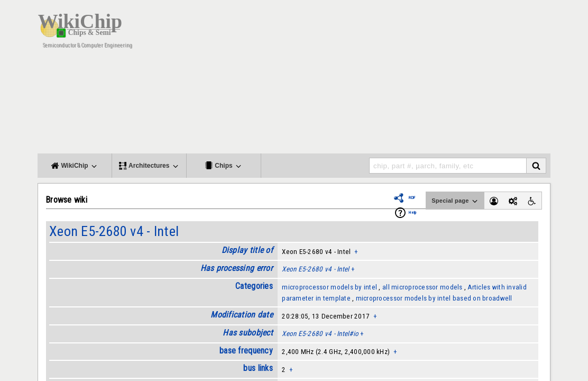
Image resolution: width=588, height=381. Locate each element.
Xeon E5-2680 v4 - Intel (114, 231)
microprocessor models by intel (329, 287)
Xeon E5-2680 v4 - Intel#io (320, 334)
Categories (254, 286)
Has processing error (237, 268)
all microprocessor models (422, 287)
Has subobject (247, 333)
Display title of (247, 250)
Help (412, 212)
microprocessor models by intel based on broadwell (434, 298)
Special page (455, 201)
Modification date (242, 315)
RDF (412, 198)
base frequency (246, 351)
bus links (258, 368)
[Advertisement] (357, 79)
